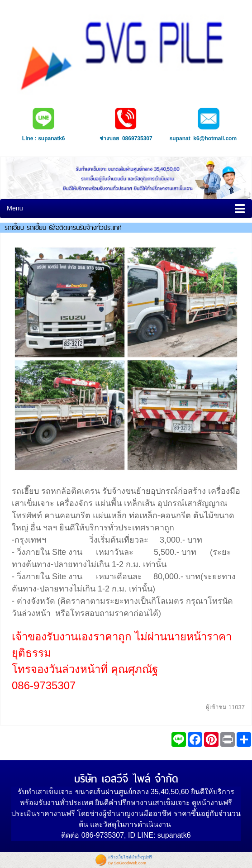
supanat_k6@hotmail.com (203, 138)
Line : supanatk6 (44, 138)
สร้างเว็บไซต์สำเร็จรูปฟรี (130, 857)
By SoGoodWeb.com (127, 863)
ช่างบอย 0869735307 (126, 138)
